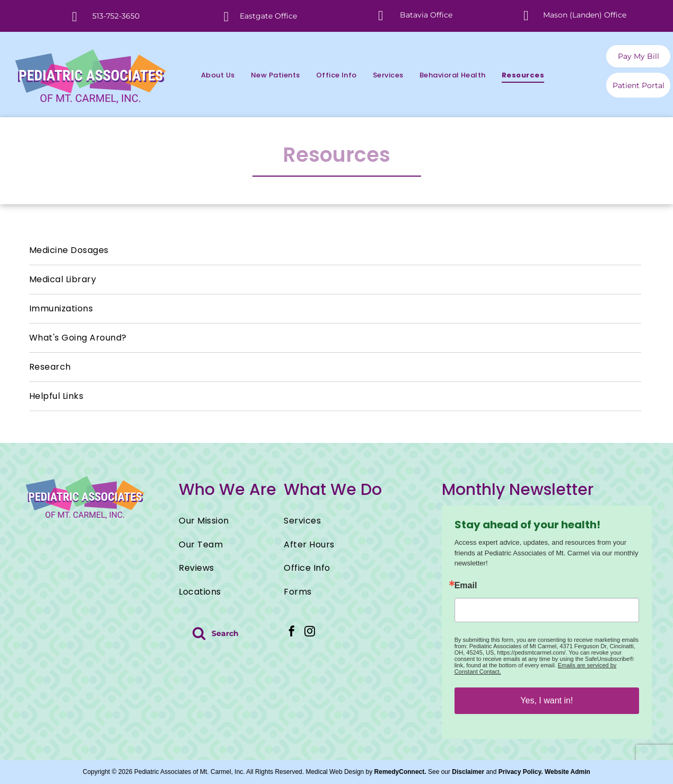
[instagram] (310, 633)
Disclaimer (468, 772)
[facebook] (292, 633)
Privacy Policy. (521, 772)
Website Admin (567, 772)
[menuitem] (210, 75)
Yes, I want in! (547, 700)
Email (466, 586)
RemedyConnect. (400, 772)
